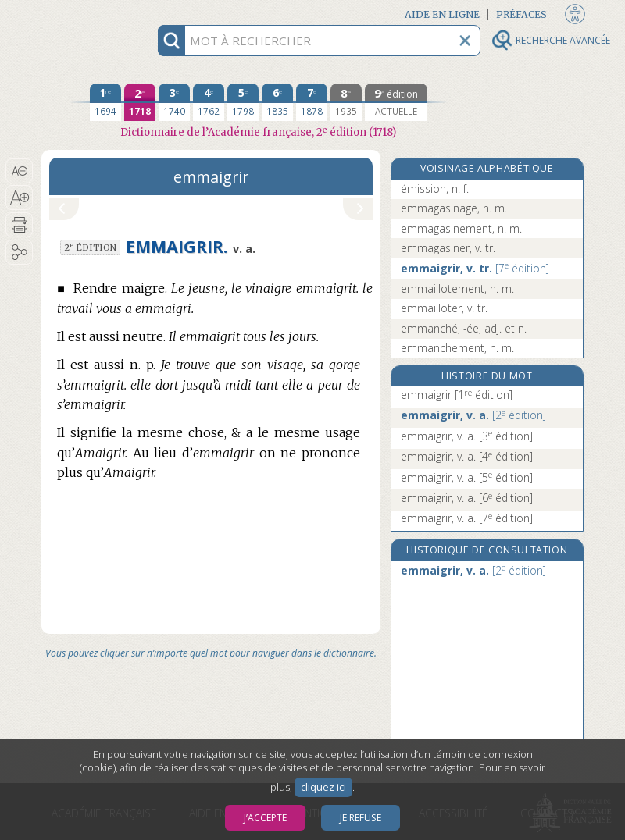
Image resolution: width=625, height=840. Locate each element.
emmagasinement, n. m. (461, 228)
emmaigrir (457, 395)
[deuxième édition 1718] (140, 102)
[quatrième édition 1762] (209, 102)
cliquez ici (323, 787)
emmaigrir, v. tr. (475, 268)
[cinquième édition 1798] (243, 102)
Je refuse (361, 818)
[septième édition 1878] (312, 102)
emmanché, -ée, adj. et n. (464, 328)
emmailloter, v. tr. (444, 308)
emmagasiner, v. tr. (448, 248)
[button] (19, 171)
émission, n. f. (435, 189)
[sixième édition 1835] (277, 102)
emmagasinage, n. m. (454, 208)
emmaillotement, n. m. (457, 288)
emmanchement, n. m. (457, 348)
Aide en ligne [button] (442, 14)
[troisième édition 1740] (174, 102)
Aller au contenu (102, 14)
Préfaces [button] (521, 14)
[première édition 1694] (105, 102)
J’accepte (265, 818)
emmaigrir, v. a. (473, 415)
